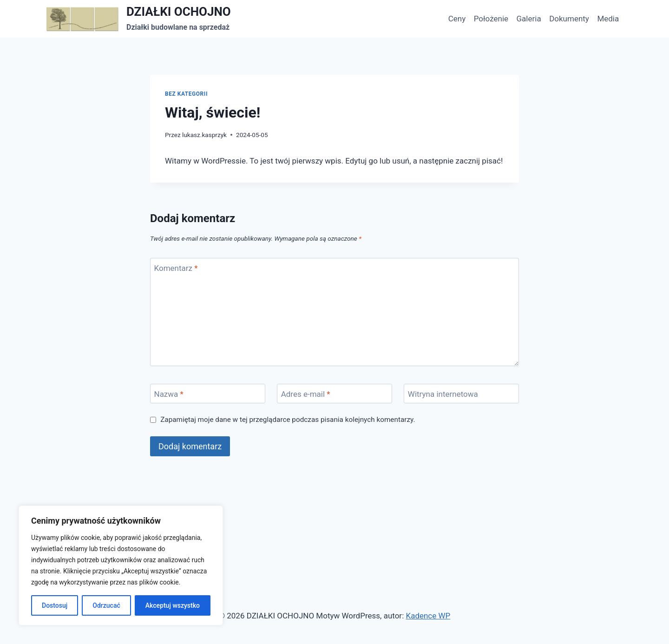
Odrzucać (106, 605)
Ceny (457, 19)
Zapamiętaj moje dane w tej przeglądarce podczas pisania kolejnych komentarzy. (288, 420)
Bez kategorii (186, 94)
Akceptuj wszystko (173, 605)
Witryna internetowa (443, 394)
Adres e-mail (306, 394)
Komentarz (176, 268)
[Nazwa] (208, 394)
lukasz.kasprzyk (204, 135)
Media (608, 19)
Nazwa (169, 394)
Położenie (491, 19)
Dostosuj (55, 605)
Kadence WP (428, 616)
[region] (121, 565)
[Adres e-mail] (334, 394)
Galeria (529, 19)
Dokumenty (569, 19)
